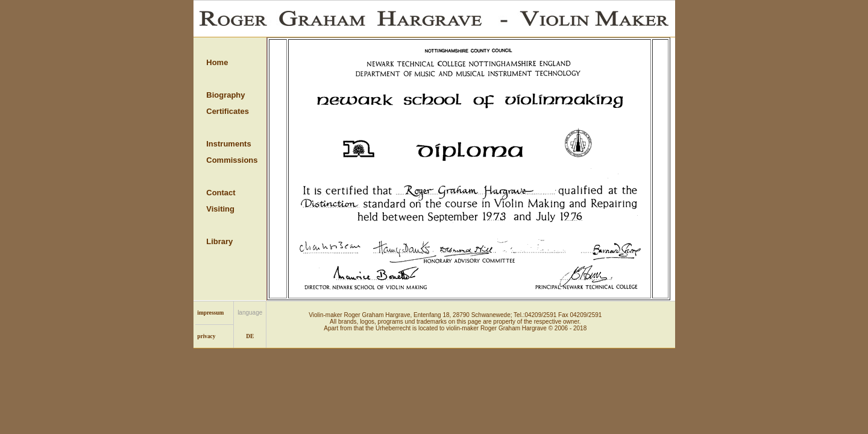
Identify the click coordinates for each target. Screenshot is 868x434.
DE (250, 336)
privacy (206, 336)
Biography (225, 95)
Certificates (228, 111)
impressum (210, 313)
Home (217, 62)
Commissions (232, 160)
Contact (221, 193)
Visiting (220, 209)
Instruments (228, 144)
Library (219, 241)
